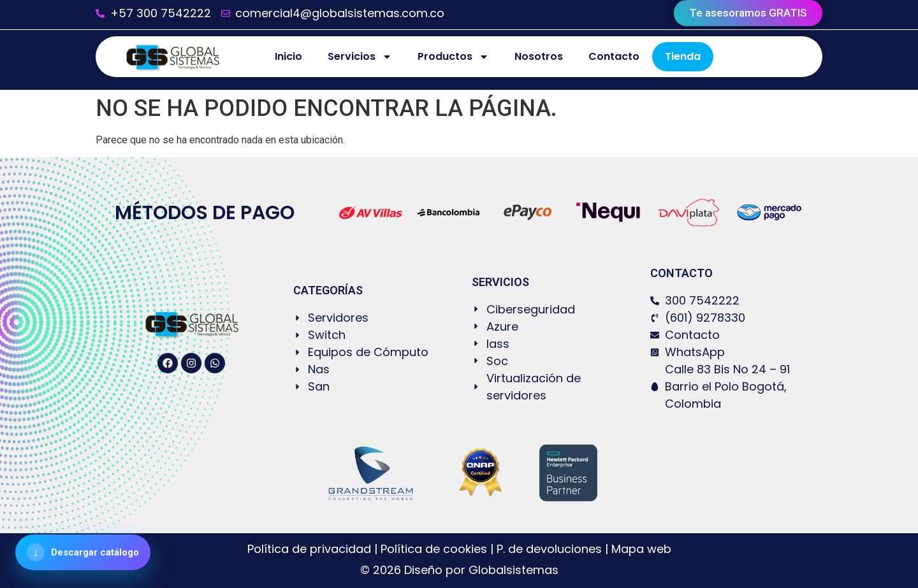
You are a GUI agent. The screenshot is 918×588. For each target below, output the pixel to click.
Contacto (614, 56)
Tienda (683, 56)
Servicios (360, 57)
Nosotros (539, 56)
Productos (453, 57)
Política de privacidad (311, 549)
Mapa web (641, 549)
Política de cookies (434, 549)
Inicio (288, 56)
